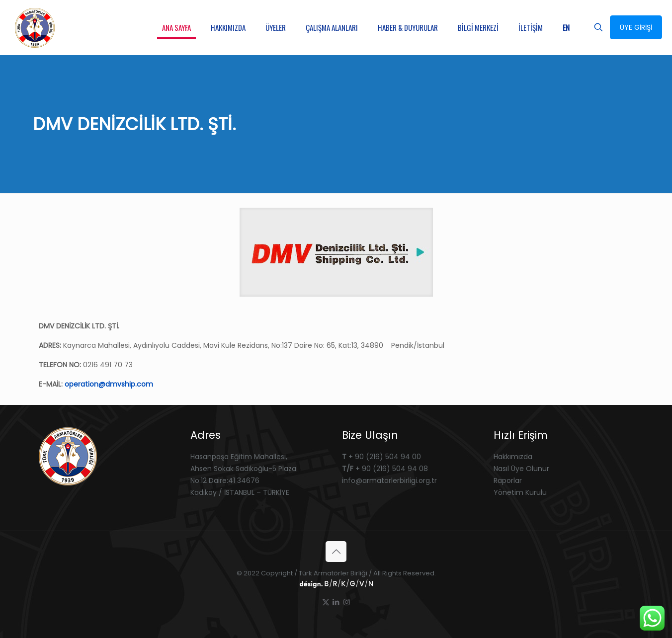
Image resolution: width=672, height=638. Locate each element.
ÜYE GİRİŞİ (636, 27)
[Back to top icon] (336, 552)
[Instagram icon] (347, 602)
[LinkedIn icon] (336, 602)
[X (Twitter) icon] (326, 602)
